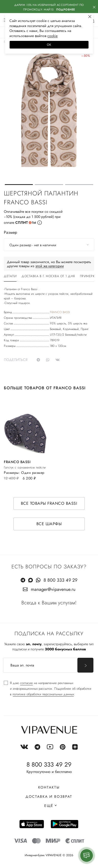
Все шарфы (49, 524)
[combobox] (49, 245)
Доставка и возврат (49, 796)
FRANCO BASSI (60, 312)
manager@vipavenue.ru (53, 589)
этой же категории (50, 266)
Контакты (49, 787)
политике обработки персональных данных (43, 694)
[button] (19, 185)
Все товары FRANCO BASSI (49, 503)
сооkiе (52, 36)
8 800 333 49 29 (60, 580)
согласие (26, 683)
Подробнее (66, 9)
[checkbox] (48, 689)
